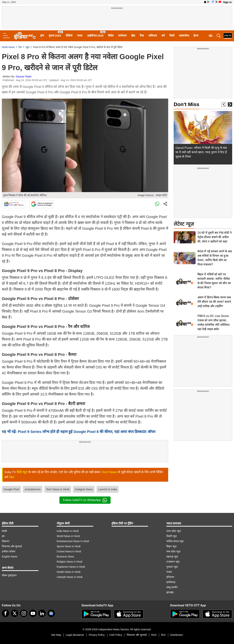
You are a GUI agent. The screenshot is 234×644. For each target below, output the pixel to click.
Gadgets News (84, 489)
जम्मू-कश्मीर (172, 587)
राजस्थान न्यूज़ (173, 562)
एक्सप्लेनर (184, 36)
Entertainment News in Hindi (73, 541)
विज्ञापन (6, 541)
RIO (163, 635)
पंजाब (169, 572)
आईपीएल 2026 (95, 36)
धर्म (163, 36)
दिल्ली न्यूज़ (171, 536)
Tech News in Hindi (58, 489)
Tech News (109, 472)
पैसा (142, 36)
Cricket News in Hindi (69, 551)
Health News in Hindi (69, 572)
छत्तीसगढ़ (171, 582)
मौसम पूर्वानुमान (9, 575)
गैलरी (172, 36)
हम (3, 536)
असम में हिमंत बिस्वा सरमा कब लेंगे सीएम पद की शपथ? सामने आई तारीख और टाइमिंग (214, 302)
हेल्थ (196, 36)
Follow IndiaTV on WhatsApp (85, 500)
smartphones (33, 489)
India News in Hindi (68, 531)
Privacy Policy (97, 635)
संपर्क (4, 531)
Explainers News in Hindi (71, 567)
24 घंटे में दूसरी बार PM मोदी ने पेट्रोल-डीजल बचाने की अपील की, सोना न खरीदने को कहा (215, 237)
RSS (154, 635)
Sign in (227, 2)
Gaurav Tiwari (24, 77)
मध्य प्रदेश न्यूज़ (173, 551)
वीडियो (69, 36)
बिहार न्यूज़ (171, 546)
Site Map (56, 635)
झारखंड (170, 592)
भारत (80, 36)
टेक (20, 47)
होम (42, 36)
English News (10, 557)
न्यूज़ (27, 47)
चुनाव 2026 (55, 36)
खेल (133, 36)
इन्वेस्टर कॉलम (9, 551)
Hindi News (8, 47)
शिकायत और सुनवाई (12, 546)
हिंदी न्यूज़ (22, 472)
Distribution (177, 635)
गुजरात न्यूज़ (172, 567)
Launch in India (108, 489)
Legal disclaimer (75, 635)
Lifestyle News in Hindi (70, 577)
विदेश (111, 36)
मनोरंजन (122, 36)
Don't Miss (186, 104)
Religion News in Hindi (69, 562)
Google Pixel (11, 489)
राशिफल (153, 36)
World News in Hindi (68, 536)
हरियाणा (170, 577)
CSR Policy (116, 635)
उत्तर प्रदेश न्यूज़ (174, 531)
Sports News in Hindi (69, 546)
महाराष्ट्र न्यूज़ (172, 557)
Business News (65, 557)
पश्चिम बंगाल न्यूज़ (175, 541)
